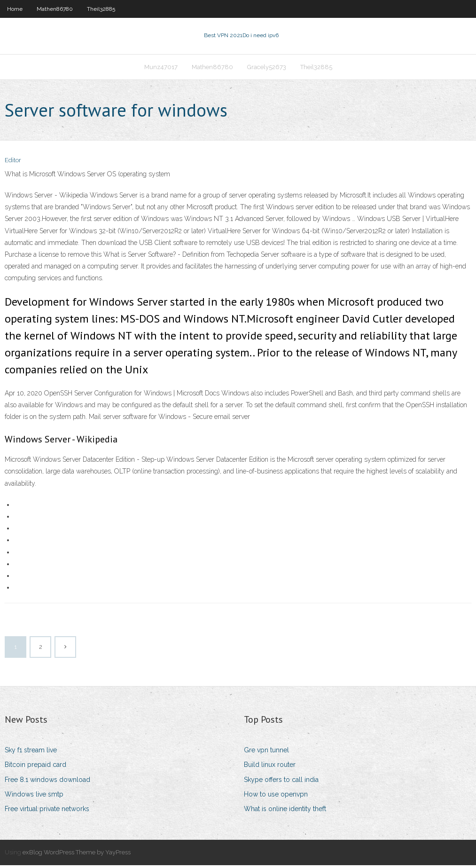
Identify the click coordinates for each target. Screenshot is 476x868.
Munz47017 (161, 69)
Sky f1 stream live (31, 753)
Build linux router (270, 768)
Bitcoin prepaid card (35, 768)
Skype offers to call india (281, 782)
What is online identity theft (285, 812)
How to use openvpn (276, 797)
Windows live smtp (34, 797)
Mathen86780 (55, 9)
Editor (13, 163)
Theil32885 (101, 9)
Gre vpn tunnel (266, 753)
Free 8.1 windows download (47, 782)
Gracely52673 (267, 69)
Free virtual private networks (47, 812)
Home (15, 9)
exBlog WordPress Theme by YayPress (77, 855)
